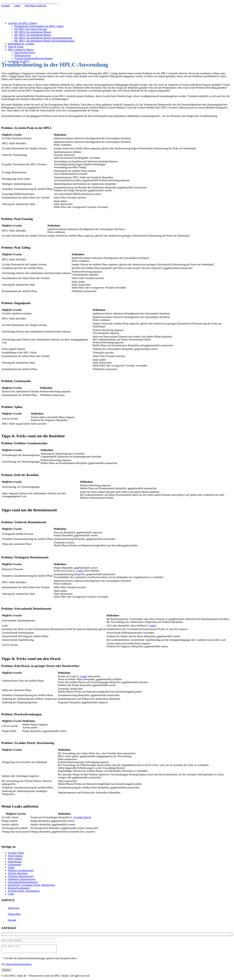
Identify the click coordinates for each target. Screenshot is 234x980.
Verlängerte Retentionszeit (22, 879)
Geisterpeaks (15, 865)
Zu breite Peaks (16, 853)
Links (18, 6)
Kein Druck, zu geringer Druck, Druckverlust (31, 885)
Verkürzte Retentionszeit (21, 876)
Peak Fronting (15, 856)
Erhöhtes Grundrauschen (21, 870)
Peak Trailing (15, 859)
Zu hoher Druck (82, 817)
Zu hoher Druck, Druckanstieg (24, 891)
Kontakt (6, 6)
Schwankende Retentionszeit (23, 882)
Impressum (14, 908)
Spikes (11, 867)
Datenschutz (14, 914)
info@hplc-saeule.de (35, 6)
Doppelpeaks (15, 862)
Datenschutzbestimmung (19, 966)
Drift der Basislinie (18, 873)
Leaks (79, 571)
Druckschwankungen (19, 888)
